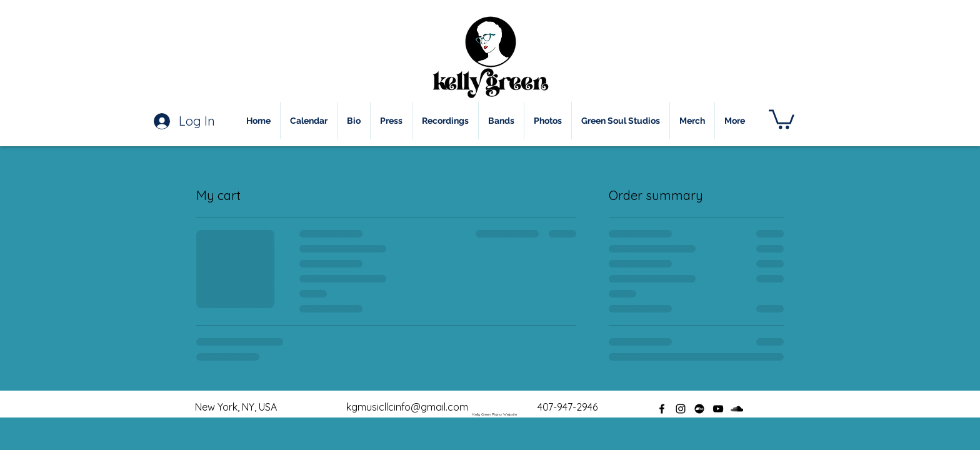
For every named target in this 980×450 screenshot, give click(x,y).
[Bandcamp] (699, 409)
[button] (782, 118)
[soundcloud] (737, 409)
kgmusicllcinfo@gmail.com (407, 407)
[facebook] (662, 409)
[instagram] (681, 409)
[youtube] (718, 409)
